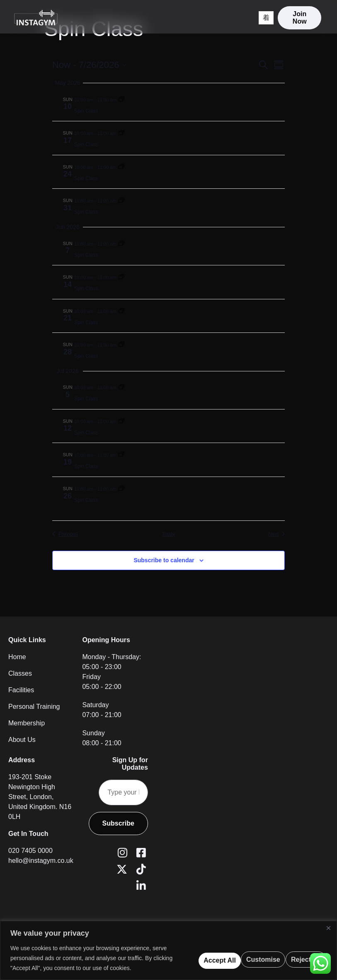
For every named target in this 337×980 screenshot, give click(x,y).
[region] (168, 945)
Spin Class (86, 111)
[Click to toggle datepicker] (89, 65)
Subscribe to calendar (164, 560)
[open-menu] (257, 22)
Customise (172, 953)
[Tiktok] (140, 870)
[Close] (328, 918)
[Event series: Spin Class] (121, 99)
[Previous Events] (65, 534)
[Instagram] (121, 853)
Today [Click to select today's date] (168, 534)
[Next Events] (276, 534)
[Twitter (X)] (121, 870)
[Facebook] (140, 853)
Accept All (297, 953)
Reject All (235, 953)
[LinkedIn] (140, 886)
